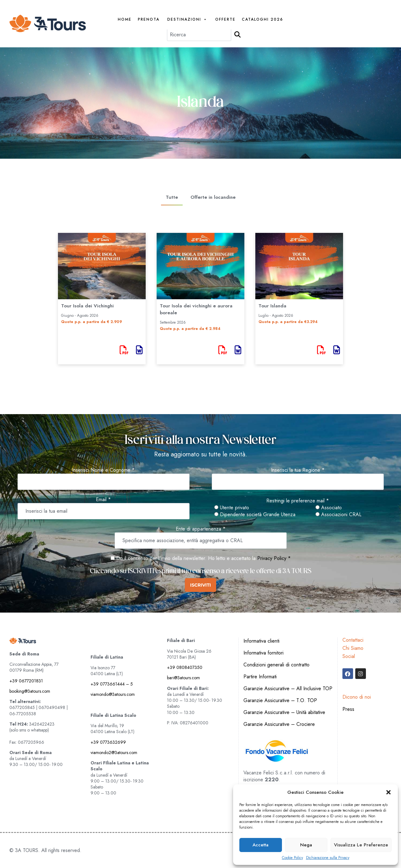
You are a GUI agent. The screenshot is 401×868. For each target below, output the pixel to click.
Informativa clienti (261, 641)
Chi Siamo (353, 648)
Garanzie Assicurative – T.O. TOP (280, 700)
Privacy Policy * (274, 558)
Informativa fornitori (263, 653)
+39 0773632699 (108, 742)
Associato (329, 508)
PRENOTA (149, 20)
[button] (388, 792)
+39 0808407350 (185, 667)
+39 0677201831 (26, 681)
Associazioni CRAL (339, 515)
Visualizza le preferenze (361, 845)
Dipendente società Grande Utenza (255, 515)
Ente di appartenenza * (201, 529)
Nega (306, 845)
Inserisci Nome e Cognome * (103, 470)
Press (348, 709)
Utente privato (232, 508)
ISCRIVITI (200, 585)
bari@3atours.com (183, 678)
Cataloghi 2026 (263, 20)
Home (125, 20)
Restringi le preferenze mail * (298, 501)
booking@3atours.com (30, 691)
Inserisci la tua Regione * (298, 470)
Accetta (260, 845)
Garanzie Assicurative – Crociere (279, 724)
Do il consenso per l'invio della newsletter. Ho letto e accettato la (183, 558)
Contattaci (353, 640)
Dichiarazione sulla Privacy (328, 858)
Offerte (225, 20)
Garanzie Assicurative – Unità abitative (284, 712)
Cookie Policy (292, 858)
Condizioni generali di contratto (276, 665)
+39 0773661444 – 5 (112, 684)
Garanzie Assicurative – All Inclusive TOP (288, 688)
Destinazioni (187, 20)
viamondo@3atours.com (113, 694)
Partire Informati (260, 677)
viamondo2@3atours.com (114, 752)
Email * (103, 500)
